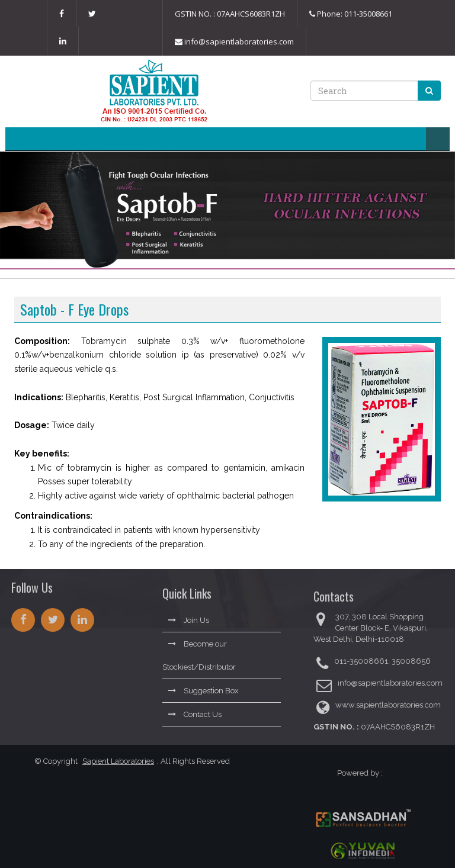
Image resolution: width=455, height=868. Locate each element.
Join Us (189, 617)
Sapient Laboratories (115, 761)
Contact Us (195, 711)
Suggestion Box (204, 688)
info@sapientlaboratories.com (234, 42)
